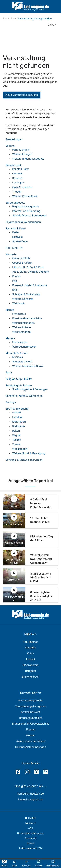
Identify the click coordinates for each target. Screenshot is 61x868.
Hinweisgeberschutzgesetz (31, 833)
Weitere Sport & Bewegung (29, 453)
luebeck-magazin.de (30, 799)
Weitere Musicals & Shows (28, 366)
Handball (18, 417)
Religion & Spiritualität (19, 379)
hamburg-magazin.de (31, 794)
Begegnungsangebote (26, 206)
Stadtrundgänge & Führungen (30, 389)
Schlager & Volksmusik (26, 294)
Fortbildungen (21, 150)
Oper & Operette (22, 187)
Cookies (30, 818)
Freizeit (30, 659)
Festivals (17, 237)
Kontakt (31, 843)
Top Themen (31, 642)
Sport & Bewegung (17, 409)
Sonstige (11, 402)
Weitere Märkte (21, 327)
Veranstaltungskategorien (31, 706)
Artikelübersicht (30, 712)
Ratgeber (31, 671)
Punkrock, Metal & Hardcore (30, 285)
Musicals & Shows (17, 353)
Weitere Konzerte (23, 299)
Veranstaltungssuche (31, 700)
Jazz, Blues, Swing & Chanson (31, 272)
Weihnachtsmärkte (23, 323)
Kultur (30, 653)
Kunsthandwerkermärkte (27, 318)
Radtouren (18, 426)
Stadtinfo (31, 648)
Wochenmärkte (21, 332)
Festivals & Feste (16, 228)
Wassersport (20, 449)
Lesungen (18, 183)
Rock (15, 290)
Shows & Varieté (22, 361)
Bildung (10, 146)
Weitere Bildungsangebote (28, 159)
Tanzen (17, 440)
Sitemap (30, 729)
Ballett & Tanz (20, 169)
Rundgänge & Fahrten (19, 385)
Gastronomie (31, 665)
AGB (30, 828)
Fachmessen (20, 342)
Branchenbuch (30, 677)
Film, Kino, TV (14, 248)
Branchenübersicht (30, 718)
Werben (31, 735)
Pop (15, 281)
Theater (17, 192)
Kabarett (17, 178)
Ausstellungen (14, 139)
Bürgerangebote (15, 203)
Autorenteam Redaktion (31, 741)
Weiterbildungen (22, 154)
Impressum (30, 823)
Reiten (16, 431)
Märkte (10, 310)
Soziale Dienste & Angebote (29, 215)
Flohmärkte (19, 314)
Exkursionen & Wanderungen (23, 222)
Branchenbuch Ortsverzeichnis (31, 724)
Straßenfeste (20, 241)
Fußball (17, 413)
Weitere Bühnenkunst (25, 196)
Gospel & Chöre (22, 263)
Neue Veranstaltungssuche (22, 95)
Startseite (8, 18)
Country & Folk (21, 258)
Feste (15, 232)
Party (9, 372)
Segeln (16, 435)
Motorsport (19, 422)
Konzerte (11, 254)
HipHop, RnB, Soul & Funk (28, 267)
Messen (10, 338)
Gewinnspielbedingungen (30, 747)
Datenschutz (31, 838)
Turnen (16, 444)
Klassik (17, 276)
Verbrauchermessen (24, 347)
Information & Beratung (26, 211)
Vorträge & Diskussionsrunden (24, 460)
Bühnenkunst (13, 165)
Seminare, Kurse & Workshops (24, 396)
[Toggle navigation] (26, 863)
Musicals (17, 357)
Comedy (17, 173)
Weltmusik (18, 303)
